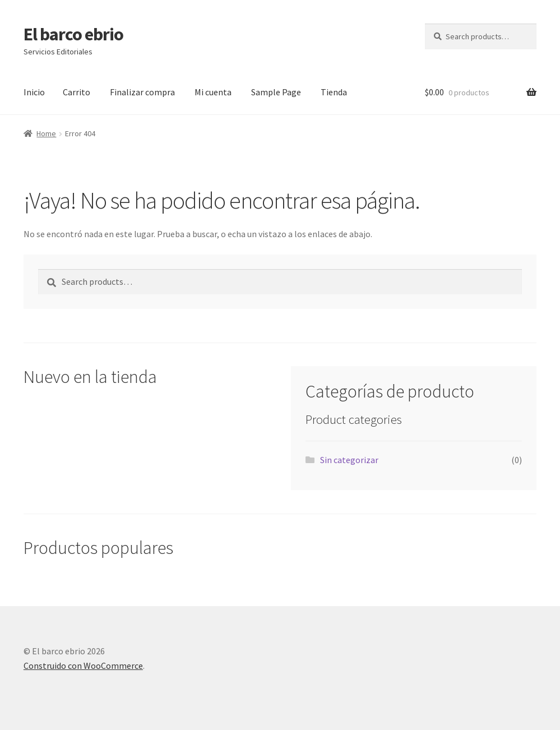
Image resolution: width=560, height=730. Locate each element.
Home (46, 133)
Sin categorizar (349, 460)
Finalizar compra (142, 92)
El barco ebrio (73, 34)
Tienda (334, 92)
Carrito (77, 92)
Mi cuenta (213, 92)
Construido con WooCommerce (83, 666)
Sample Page (276, 92)
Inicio (34, 92)
